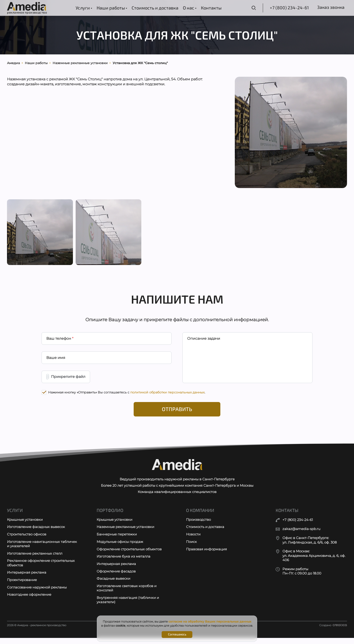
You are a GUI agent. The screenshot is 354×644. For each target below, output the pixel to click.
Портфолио (110, 516)
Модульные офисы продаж (120, 547)
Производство (198, 525)
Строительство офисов (27, 540)
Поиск (191, 547)
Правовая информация (206, 555)
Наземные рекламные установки (125, 532)
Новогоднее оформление (29, 601)
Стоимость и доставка (155, 8)
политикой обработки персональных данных (167, 396)
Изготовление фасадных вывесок (36, 532)
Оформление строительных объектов (129, 555)
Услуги (83, 8)
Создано (333, 631)
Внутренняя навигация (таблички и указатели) (128, 606)
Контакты (211, 8)
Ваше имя (56, 361)
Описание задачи (204, 342)
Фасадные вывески (113, 585)
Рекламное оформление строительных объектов (41, 569)
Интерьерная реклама (27, 578)
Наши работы (111, 8)
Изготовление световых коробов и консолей (127, 594)
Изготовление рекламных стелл (35, 559)
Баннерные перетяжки (117, 540)
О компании (200, 516)
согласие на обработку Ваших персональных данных (210, 621)
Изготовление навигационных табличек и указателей (42, 550)
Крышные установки (25, 525)
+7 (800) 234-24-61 (287, 8)
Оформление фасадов (116, 577)
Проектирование (22, 586)
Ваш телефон (60, 342)
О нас (189, 8)
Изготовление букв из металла (123, 562)
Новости (193, 540)
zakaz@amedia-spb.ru (301, 534)
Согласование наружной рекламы (37, 593)
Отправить (177, 414)
